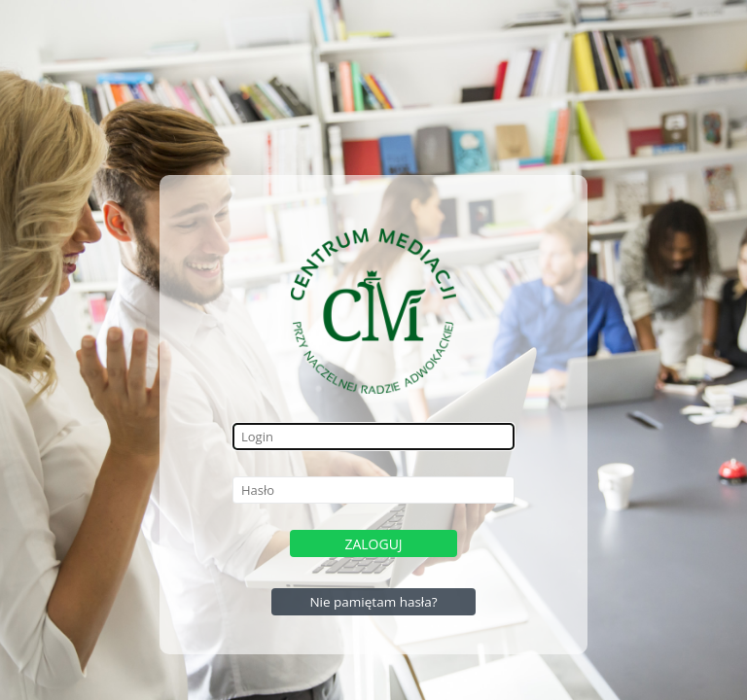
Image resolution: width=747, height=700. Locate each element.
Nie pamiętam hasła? (373, 602)
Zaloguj (373, 544)
